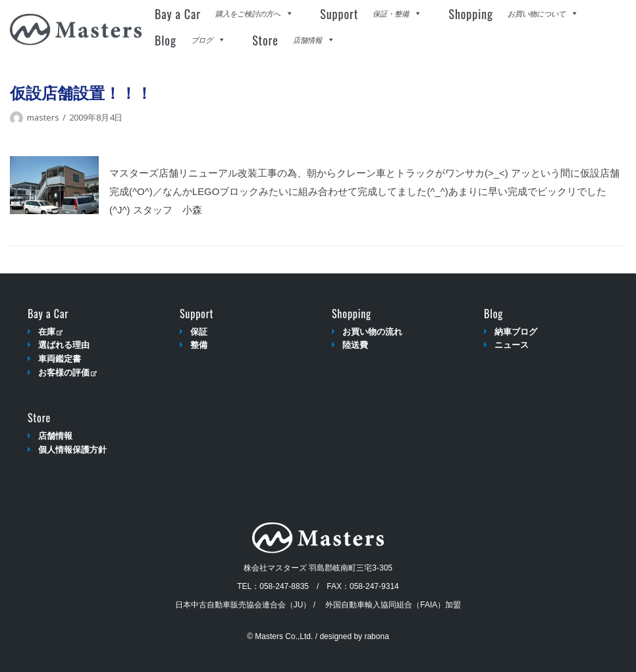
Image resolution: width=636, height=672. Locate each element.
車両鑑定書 (60, 359)
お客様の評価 (67, 373)
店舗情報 (55, 436)
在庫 (50, 332)
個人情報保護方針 (72, 450)
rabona (376, 636)
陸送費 (355, 345)
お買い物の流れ (372, 332)
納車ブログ (516, 332)
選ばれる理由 (64, 345)
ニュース (512, 345)
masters (43, 117)
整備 (199, 345)
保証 (199, 332)
